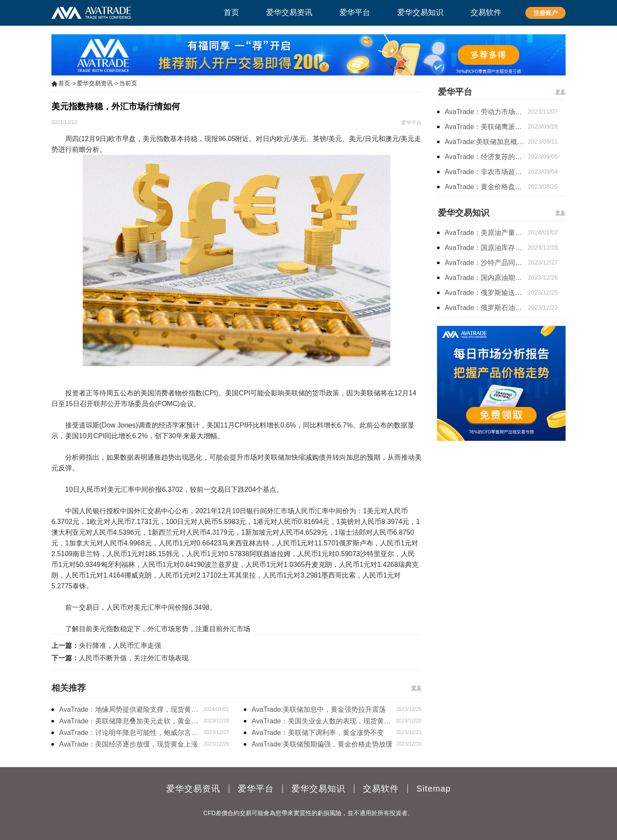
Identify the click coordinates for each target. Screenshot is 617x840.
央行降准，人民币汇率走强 (120, 646)
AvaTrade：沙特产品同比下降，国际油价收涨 (486, 263)
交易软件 (381, 789)
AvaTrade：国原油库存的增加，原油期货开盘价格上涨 (486, 248)
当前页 (128, 83)
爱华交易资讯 (95, 83)
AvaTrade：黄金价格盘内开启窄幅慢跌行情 (486, 187)
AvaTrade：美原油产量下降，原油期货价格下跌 (486, 233)
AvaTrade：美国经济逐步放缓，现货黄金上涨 (129, 744)
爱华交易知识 (464, 213)
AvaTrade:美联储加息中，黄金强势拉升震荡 (319, 709)
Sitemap (434, 789)
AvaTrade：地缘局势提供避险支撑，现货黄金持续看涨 (129, 711)
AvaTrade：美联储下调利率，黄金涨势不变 (317, 733)
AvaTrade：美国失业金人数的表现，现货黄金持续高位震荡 (321, 722)
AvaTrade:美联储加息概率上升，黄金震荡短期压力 (486, 142)
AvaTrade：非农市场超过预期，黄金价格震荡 (486, 172)
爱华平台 (455, 92)
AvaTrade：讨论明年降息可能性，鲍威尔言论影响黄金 (129, 734)
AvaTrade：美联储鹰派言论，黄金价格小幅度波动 (486, 127)
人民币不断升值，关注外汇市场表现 (134, 658)
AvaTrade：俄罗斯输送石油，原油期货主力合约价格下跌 (486, 293)
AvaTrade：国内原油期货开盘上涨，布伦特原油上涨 (486, 278)
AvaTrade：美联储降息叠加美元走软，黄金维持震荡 (129, 722)
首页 (64, 83)
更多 (416, 688)
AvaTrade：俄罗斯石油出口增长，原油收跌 (486, 308)
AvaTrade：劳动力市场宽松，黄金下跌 (486, 112)
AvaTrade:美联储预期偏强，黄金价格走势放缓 (322, 744)
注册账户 (545, 13)
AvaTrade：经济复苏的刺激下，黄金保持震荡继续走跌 (486, 157)
